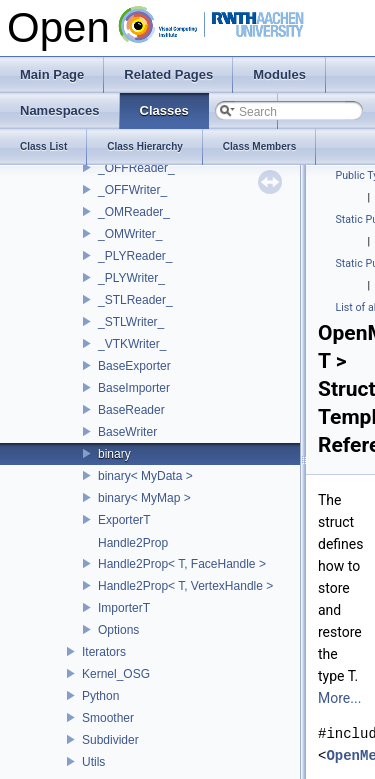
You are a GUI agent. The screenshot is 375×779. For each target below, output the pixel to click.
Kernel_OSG (116, 674)
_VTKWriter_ (132, 344)
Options (118, 630)
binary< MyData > (145, 476)
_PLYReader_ (135, 256)
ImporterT (124, 608)
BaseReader (131, 410)
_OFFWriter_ (132, 190)
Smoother (108, 718)
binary (114, 454)
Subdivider (110, 740)
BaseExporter (134, 366)
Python (100, 696)
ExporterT (124, 520)
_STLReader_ (135, 300)
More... (339, 698)
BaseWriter (127, 432)
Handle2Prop (133, 543)
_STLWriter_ (131, 322)
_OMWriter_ (130, 234)
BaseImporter (134, 388)
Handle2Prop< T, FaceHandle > (182, 564)
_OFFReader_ (136, 168)
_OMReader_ (134, 212)
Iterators (104, 652)
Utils (93, 762)
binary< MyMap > (144, 498)
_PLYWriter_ (131, 278)
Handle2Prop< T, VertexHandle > (185, 586)
